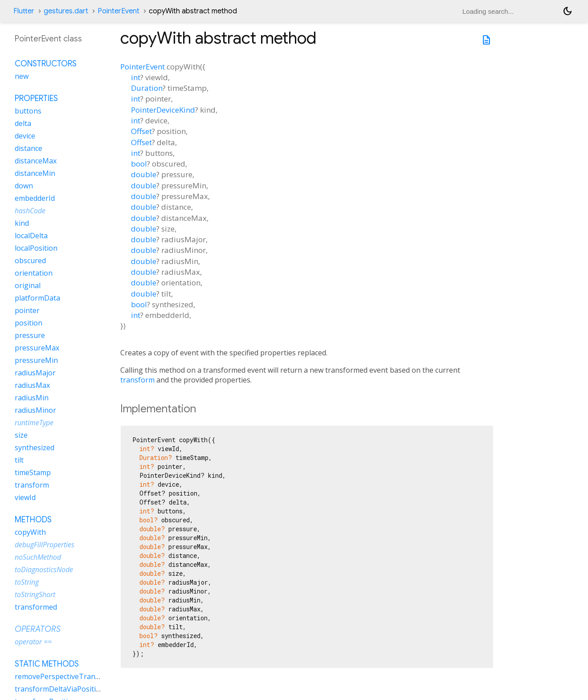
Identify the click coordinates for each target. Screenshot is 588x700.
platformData (37, 298)
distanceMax (36, 161)
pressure (30, 335)
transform (137, 380)
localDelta (31, 236)
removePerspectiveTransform (65, 676)
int (136, 77)
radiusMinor (35, 410)
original (28, 285)
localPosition (36, 248)
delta (23, 123)
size (21, 435)
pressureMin (36, 360)
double (144, 174)
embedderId (35, 198)
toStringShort (35, 594)
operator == (33, 642)
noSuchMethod (38, 557)
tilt (19, 460)
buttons (28, 111)
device (25, 136)
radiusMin (32, 398)
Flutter (24, 11)
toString (27, 582)
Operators (38, 629)
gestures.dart (66, 11)
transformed (36, 607)
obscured (30, 260)
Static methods (47, 664)
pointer (27, 310)
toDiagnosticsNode (44, 570)
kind (22, 223)
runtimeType (34, 423)
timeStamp (33, 472)
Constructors (46, 64)
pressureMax (37, 348)
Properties (36, 98)
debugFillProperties (45, 545)
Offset (141, 131)
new (22, 76)
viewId (25, 497)
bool (139, 164)
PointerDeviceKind (163, 110)
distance (29, 148)
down (24, 186)
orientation (34, 273)
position (29, 323)
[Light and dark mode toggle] (568, 11)
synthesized (35, 448)
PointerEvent (118, 11)
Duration (147, 88)
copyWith (30, 532)
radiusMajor (35, 373)
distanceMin (35, 173)
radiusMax (32, 385)
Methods (33, 520)
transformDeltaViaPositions (61, 689)
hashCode (30, 211)
